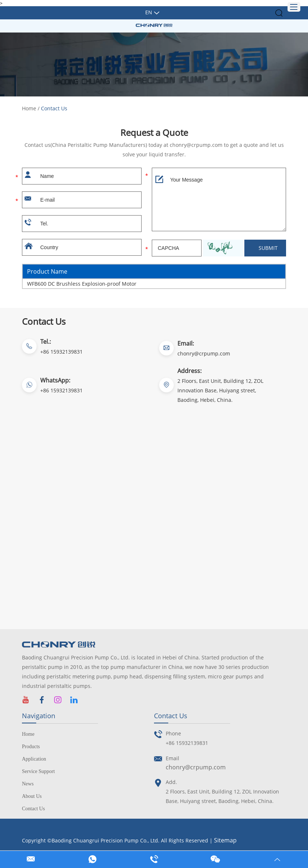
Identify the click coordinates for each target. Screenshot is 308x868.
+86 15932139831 (61, 390)
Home (29, 108)
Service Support (38, 771)
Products (31, 747)
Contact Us (54, 108)
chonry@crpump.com (204, 353)
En (149, 12)
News (28, 784)
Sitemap (225, 840)
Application (34, 759)
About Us (32, 796)
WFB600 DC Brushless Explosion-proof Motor (82, 284)
